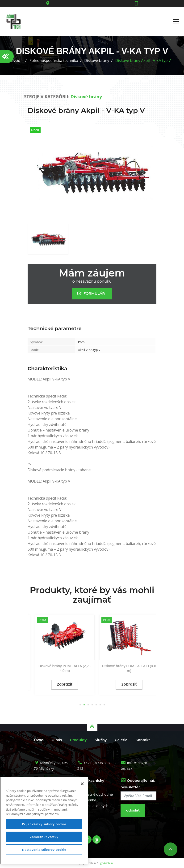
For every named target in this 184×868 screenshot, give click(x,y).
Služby (101, 740)
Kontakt (143, 740)
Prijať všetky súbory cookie (44, 824)
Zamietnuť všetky (44, 837)
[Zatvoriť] (82, 784)
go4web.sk (107, 863)
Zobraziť (60, 680)
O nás (57, 740)
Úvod (16, 60)
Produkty (78, 740)
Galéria (121, 740)
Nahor (171, 849)
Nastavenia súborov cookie (44, 850)
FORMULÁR (92, 293)
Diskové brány (97, 60)
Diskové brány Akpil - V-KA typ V (143, 60)
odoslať (133, 810)
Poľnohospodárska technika (54, 60)
